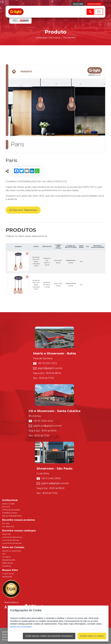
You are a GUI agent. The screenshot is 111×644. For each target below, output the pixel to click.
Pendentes (69, 38)
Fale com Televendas (23, 210)
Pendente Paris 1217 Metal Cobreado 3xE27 (36, 285)
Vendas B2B (78, 4)
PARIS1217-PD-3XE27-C (47, 285)
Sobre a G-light (9, 504)
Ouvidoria (6, 557)
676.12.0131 (58, 262)
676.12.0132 (58, 285)
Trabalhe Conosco (10, 513)
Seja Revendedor (94, 4)
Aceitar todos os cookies (92, 636)
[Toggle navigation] (99, 12)
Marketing (7, 566)
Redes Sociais (8, 563)
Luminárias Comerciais (12, 543)
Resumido (6, 534)
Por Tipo (6, 523)
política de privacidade (21, 627)
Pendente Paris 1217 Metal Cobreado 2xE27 (36, 262)
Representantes (9, 560)
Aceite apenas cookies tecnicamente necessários (49, 636)
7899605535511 (71, 262)
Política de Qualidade (11, 510)
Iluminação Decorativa (48, 38)
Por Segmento (8, 526)
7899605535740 (71, 285)
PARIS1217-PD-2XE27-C (47, 262)
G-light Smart (8, 574)
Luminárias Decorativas (12, 537)
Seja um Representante (12, 516)
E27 (81, 262)
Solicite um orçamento (12, 551)
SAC (4, 554)
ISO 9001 (6, 507)
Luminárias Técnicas (11, 540)
